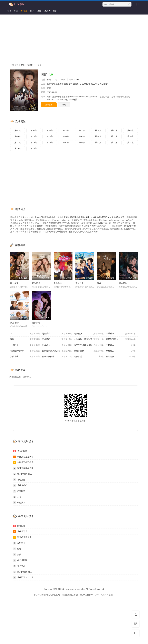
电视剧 (24, 11)
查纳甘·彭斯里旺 (83, 84)
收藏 (64, 105)
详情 (76, 100)
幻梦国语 (19, 491)
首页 (9, 11)
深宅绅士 (19, 543)
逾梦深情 (36, 323)
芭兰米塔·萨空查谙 (99, 84)
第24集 (130, 142)
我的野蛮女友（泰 (23, 578)
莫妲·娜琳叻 (69, 84)
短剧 (55, 11)
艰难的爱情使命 (22, 537)
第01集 (18, 130)
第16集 (130, 136)
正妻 (17, 497)
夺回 (25, 339)
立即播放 (49, 105)
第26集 (34, 148)
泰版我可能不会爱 (23, 463)
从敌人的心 (20, 485)
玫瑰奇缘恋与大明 (23, 468)
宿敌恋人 (57, 345)
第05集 (82, 130)
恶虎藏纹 (57, 334)
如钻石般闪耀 (57, 357)
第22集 (98, 142)
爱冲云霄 (79, 283)
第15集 (114, 136)
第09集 (18, 136)
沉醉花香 (25, 357)
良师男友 (121, 357)
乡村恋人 (121, 351)
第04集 (66, 130)
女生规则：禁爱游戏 (89, 339)
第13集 (82, 136)
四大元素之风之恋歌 (57, 351)
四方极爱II (15, 323)
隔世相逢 (14, 283)
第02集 (34, 130)
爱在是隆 (58, 283)
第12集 (66, 136)
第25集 (18, 148)
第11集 (50, 136)
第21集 (82, 142)
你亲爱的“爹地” (25, 351)
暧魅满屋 (19, 503)
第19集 (50, 142)
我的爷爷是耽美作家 (89, 345)
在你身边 (19, 480)
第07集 (114, 130)
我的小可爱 (20, 532)
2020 (78, 80)
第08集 (130, 130)
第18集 (34, 142)
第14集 (98, 136)
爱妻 (17, 549)
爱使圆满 (36, 283)
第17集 (18, 142)
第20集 (66, 142)
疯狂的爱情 (89, 351)
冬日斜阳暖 (20, 451)
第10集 (34, 136)
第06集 (98, 130)
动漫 (39, 11)
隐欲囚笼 (89, 357)
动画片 (47, 11)
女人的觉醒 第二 (23, 474)
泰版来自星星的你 (23, 457)
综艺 (32, 11)
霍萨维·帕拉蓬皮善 (55, 84)
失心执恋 (19, 566)
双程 (99, 283)
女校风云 (121, 345)
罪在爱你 (123, 283)
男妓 (17, 555)
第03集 (50, 130)
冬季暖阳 (121, 334)
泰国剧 (30, 65)
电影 (16, 11)
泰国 (49, 80)
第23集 (114, 142)
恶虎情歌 (57, 339)
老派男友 (89, 334)
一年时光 (25, 345)
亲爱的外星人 (121, 339)
